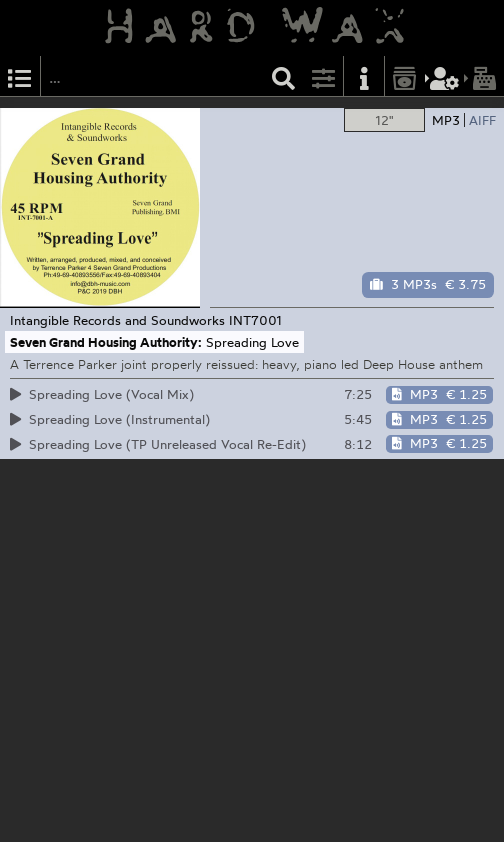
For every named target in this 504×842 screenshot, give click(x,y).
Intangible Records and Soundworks (117, 320)
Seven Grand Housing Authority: (106, 342)
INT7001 (255, 320)
